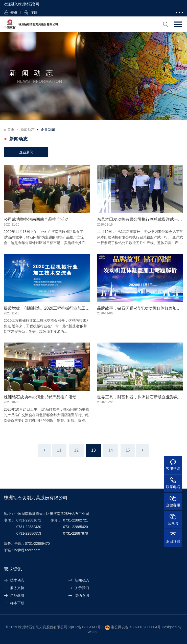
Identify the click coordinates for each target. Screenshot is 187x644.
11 (59, 450)
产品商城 (17, 595)
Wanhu (93, 632)
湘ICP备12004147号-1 (86, 627)
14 (111, 450)
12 (76, 450)
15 (128, 450)
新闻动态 (28, 130)
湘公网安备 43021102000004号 (136, 627)
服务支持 (17, 588)
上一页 (44, 450)
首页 (11, 130)
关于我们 (82, 588)
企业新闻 (26, 152)
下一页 (143, 450)
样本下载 (17, 603)
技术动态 (17, 580)
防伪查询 (82, 595)
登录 (14, 12)
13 (93, 450)
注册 (34, 12)
